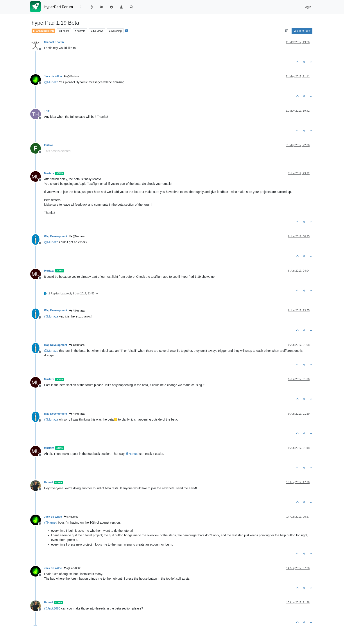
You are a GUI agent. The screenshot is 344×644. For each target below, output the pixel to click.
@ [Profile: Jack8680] (52, 608)
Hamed (49, 482)
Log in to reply (302, 31)
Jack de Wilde (53, 76)
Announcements (43, 31)
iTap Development (56, 236)
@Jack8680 (73, 568)
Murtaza (49, 173)
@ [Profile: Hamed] (132, 454)
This (47, 111)
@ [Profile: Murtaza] (51, 82)
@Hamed (71, 517)
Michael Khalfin (54, 42)
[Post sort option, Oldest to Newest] (286, 31)
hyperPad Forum (59, 7)
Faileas (49, 145)
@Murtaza (72, 76)
